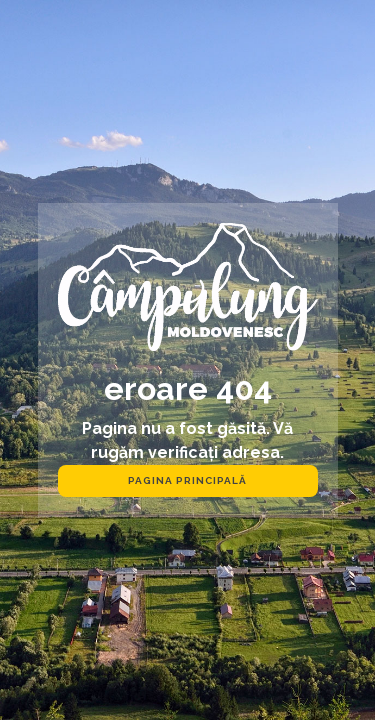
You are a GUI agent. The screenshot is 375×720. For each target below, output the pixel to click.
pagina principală (187, 480)
